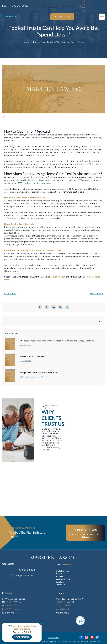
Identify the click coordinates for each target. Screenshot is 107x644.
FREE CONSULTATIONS (22, 528)
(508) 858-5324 (58, 277)
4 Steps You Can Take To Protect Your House (39, 372)
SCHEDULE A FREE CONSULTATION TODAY (85, 536)
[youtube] (92, 638)
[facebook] (81, 638)
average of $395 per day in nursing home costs (30, 183)
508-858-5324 (85, 530)
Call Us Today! (83, 6)
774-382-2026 (62, 613)
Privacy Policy (54, 638)
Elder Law (60, 582)
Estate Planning (62, 571)
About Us (60, 576)
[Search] (54, 321)
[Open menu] (102, 17)
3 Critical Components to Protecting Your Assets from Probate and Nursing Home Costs (58, 341)
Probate (59, 574)
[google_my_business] (97, 638)
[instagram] (86, 638)
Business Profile (10, 605)
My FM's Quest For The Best (32, 357)
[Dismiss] (41, 623)
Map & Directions (11, 609)
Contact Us (60, 585)
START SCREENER (22, 637)
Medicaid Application (64, 579)
